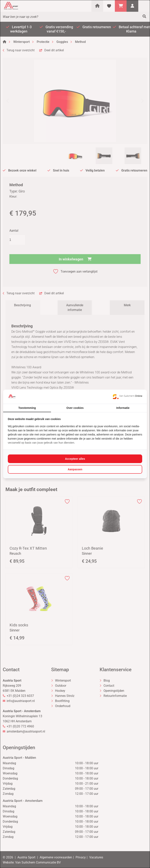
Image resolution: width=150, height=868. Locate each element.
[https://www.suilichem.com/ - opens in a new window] (128, 397)
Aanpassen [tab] (75, 469)
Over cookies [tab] (75, 408)
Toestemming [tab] (27, 408)
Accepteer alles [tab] (75, 459)
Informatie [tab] (123, 408)
